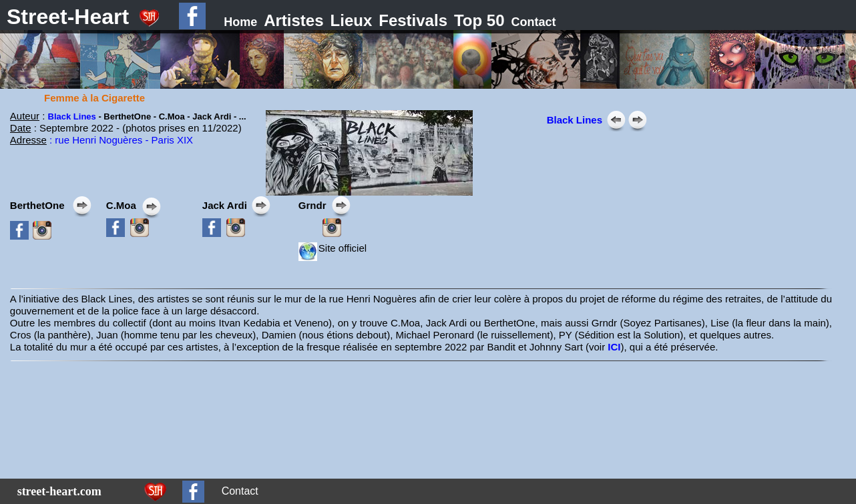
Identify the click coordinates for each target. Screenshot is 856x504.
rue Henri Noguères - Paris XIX (124, 140)
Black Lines (72, 116)
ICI (614, 347)
